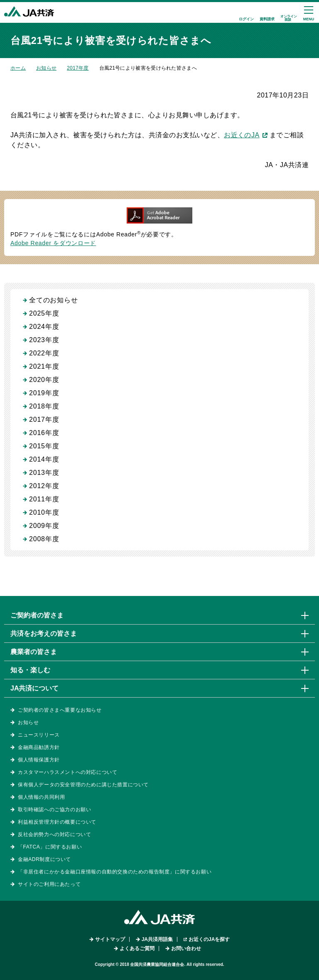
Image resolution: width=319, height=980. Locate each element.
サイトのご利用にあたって (49, 884)
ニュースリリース (39, 735)
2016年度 (44, 433)
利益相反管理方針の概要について (57, 822)
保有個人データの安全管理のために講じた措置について (83, 785)
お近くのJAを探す (209, 939)
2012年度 (44, 486)
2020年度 (44, 380)
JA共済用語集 (157, 939)
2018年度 (44, 406)
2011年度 (44, 499)
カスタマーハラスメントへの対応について (67, 772)
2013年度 (44, 473)
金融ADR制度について (44, 859)
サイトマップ (110, 939)
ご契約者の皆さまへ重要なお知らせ (60, 710)
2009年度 (44, 526)
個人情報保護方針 (39, 760)
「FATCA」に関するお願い (50, 847)
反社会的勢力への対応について (54, 834)
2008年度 (44, 539)
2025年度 (44, 313)
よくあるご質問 (137, 948)
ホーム (18, 68)
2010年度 (44, 512)
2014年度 (44, 459)
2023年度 (44, 340)
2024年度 (44, 327)
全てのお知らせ (54, 300)
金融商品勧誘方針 (39, 747)
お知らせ (46, 68)
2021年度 (44, 366)
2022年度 (44, 353)
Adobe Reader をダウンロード (53, 243)
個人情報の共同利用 (41, 797)
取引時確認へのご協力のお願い (54, 810)
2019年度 (44, 393)
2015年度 (44, 446)
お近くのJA (242, 135)
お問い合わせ (186, 948)
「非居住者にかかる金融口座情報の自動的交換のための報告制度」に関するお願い (115, 872)
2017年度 (78, 68)
